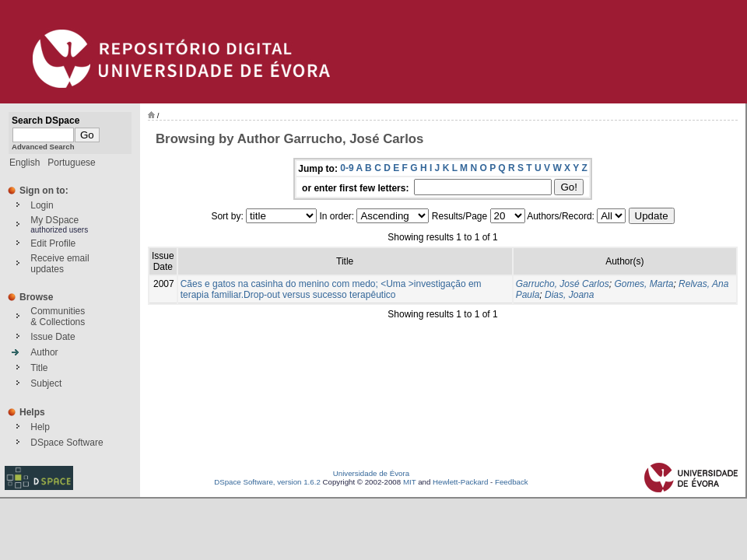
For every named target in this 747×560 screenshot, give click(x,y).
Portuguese (71, 163)
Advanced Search (43, 147)
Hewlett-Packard (460, 482)
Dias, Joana (569, 295)
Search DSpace (46, 121)
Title (39, 368)
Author (44, 352)
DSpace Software (67, 443)
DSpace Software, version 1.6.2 (267, 482)
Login (42, 205)
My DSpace (54, 220)
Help (40, 427)
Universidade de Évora (371, 473)
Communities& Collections (58, 317)
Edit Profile (53, 243)
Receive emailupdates (60, 264)
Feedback (512, 482)
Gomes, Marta (644, 284)
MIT (410, 482)
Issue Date (53, 337)
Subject (46, 383)
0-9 (347, 168)
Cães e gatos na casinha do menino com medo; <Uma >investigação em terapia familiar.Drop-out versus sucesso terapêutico (331, 289)
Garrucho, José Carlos (563, 284)
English (25, 163)
